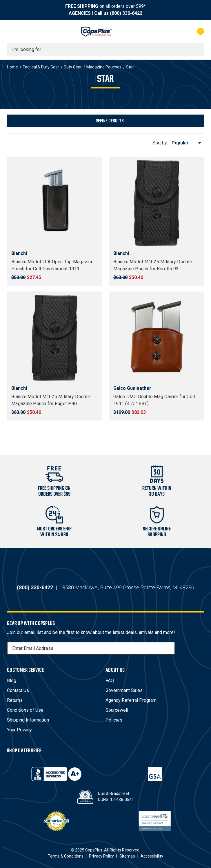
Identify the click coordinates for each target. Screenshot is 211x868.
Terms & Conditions (66, 856)
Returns (15, 700)
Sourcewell (117, 710)
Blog (12, 681)
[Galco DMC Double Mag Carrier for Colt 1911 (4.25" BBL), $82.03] (157, 338)
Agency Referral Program (131, 700)
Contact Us (18, 690)
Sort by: (160, 143)
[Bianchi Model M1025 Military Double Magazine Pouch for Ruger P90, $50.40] (54, 338)
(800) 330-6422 (126, 13)
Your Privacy (19, 730)
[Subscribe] (170, 648)
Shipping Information (28, 720)
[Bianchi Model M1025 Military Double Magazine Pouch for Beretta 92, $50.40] (157, 203)
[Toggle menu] (12, 31)
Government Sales (124, 690)
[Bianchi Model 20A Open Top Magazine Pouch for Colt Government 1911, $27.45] (54, 203)
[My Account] (175, 31)
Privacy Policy (101, 856)
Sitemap (127, 856)
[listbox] (187, 143)
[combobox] (106, 49)
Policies (114, 720)
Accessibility (152, 856)
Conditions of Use (25, 710)
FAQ (110, 681)
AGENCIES (80, 13)
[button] (106, 121)
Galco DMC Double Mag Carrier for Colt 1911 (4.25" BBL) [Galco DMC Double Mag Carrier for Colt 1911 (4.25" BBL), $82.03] (154, 400)
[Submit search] (198, 49)
